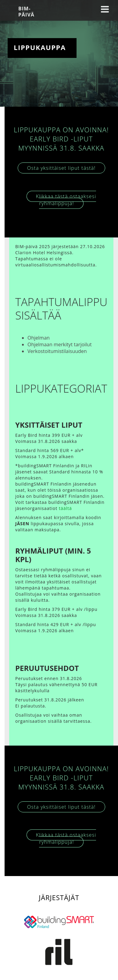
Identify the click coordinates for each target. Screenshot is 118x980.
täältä (65, 508)
